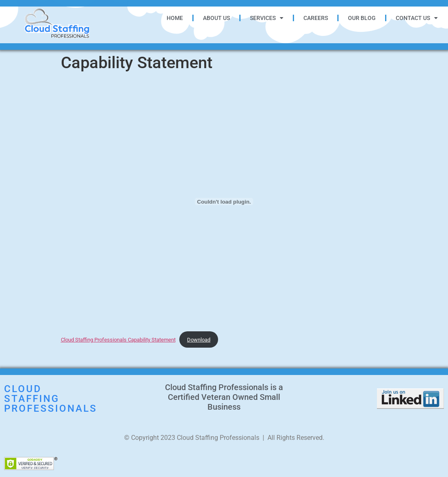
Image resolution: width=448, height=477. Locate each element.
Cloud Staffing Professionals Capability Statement (118, 340)
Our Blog (362, 18)
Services (267, 18)
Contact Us (417, 18)
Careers (316, 18)
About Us (216, 18)
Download (199, 340)
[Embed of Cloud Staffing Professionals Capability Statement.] (224, 202)
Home (175, 18)
